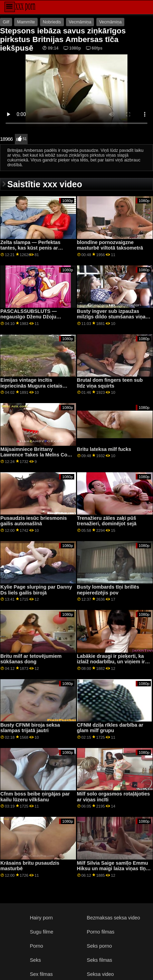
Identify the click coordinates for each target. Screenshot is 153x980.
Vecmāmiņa (80, 22)
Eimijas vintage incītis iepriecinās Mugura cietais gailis (31, 386)
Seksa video (100, 974)
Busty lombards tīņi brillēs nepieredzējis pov (108, 590)
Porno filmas (101, 932)
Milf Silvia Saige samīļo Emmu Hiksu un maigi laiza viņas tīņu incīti (113, 869)
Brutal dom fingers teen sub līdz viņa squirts (110, 383)
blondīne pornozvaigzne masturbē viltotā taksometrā (110, 245)
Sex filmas (41, 974)
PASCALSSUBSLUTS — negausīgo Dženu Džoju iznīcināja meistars (28, 317)
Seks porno (99, 946)
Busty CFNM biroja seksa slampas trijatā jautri (30, 728)
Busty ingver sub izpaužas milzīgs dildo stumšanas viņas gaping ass (113, 317)
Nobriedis (52, 22)
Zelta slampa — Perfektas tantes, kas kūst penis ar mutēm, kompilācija (30, 248)
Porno (36, 946)
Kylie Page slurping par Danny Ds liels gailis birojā (36, 590)
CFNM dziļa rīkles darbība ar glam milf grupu (110, 728)
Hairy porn (41, 918)
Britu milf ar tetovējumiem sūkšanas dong (31, 659)
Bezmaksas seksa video (113, 918)
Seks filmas (99, 960)
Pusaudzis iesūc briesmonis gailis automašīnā (34, 521)
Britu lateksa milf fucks (104, 449)
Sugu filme (41, 932)
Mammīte (26, 22)
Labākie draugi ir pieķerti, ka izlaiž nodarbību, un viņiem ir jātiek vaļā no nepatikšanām (111, 662)
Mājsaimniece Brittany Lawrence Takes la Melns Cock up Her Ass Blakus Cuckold (37, 455)
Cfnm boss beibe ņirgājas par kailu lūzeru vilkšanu (35, 797)
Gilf (6, 22)
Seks (35, 960)
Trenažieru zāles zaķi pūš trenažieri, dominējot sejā (107, 521)
